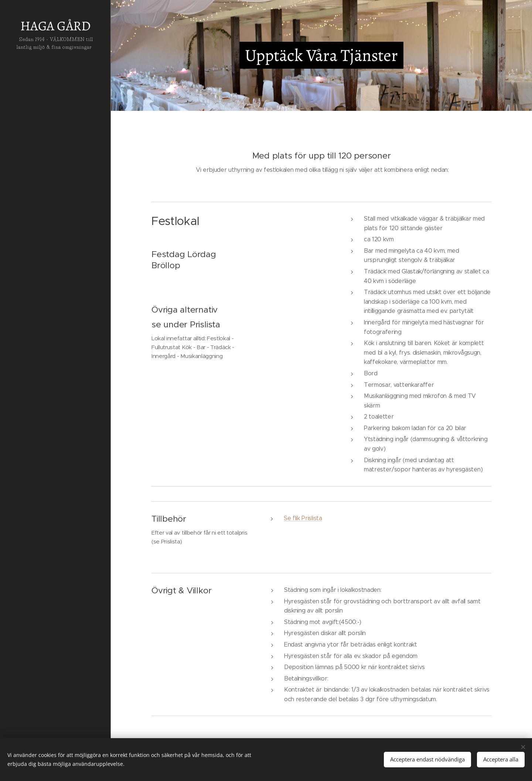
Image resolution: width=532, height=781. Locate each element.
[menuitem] (55, 359)
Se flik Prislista (303, 518)
